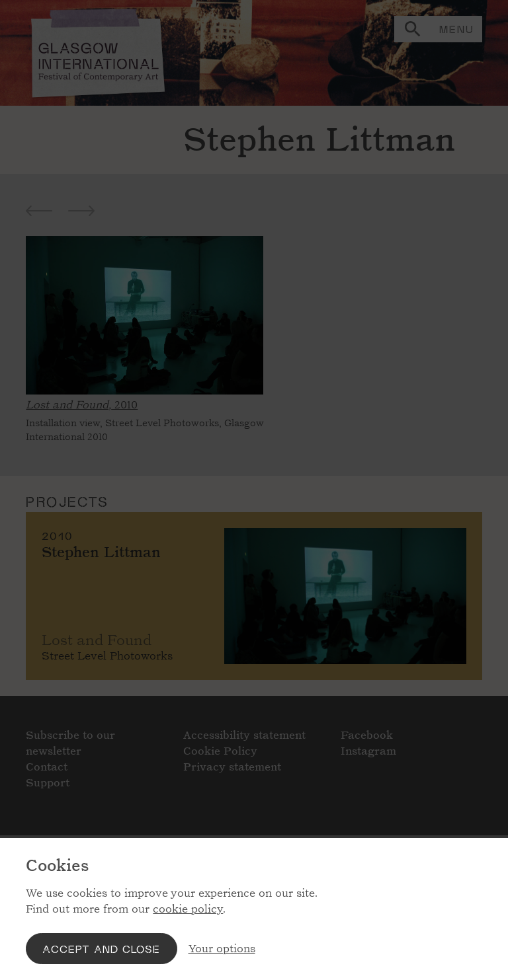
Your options (222, 949)
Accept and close (101, 949)
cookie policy (188, 909)
